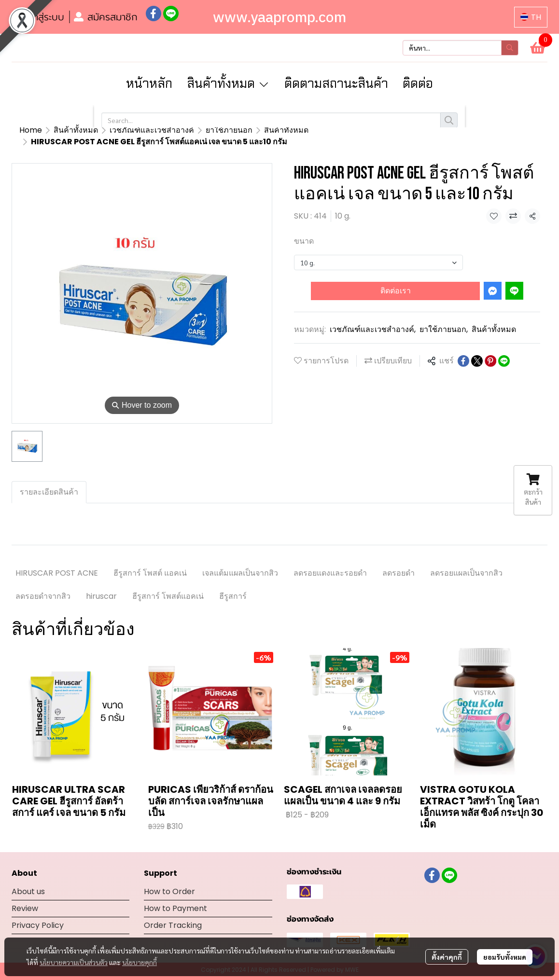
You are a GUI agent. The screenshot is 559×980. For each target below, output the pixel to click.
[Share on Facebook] (463, 349)
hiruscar (101, 585)
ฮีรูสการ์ (233, 585)
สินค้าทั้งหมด (92, 130)
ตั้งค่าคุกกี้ (447, 957)
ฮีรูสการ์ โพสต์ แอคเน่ (150, 561)
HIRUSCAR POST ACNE (57, 561)
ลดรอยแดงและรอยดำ (330, 561)
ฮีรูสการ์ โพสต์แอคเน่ (168, 585)
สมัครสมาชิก (106, 17)
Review (25, 897)
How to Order (169, 880)
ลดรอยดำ (398, 561)
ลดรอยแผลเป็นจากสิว (466, 561)
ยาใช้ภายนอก (444, 318)
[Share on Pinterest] (490, 349)
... (56, 130)
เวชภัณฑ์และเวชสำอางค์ (373, 318)
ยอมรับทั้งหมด (505, 957)
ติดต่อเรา (396, 279)
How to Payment (175, 897)
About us (28, 880)
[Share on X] (477, 349)
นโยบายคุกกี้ (140, 962)
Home (31, 130)
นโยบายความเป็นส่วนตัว (74, 962)
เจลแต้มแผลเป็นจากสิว (240, 561)
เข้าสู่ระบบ (38, 17)
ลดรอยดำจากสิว (43, 585)
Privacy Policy (38, 914)
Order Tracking (173, 914)
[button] (531, 17)
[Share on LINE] (504, 349)
